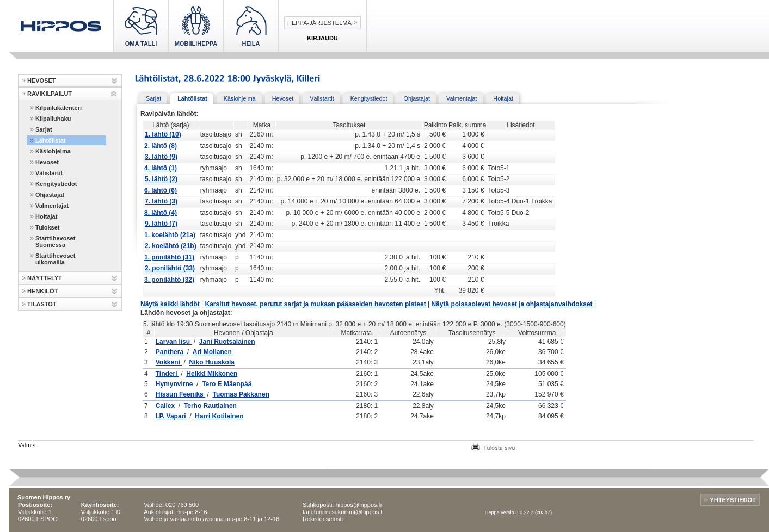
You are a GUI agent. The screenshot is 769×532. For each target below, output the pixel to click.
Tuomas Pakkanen (241, 394)
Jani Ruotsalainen (227, 342)
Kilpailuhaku (53, 119)
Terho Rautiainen (210, 406)
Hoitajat (46, 216)
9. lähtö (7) (161, 224)
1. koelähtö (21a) (170, 235)
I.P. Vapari (172, 416)
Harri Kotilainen (219, 416)
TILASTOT (42, 304)
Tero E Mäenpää (227, 384)
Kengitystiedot (56, 184)
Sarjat (44, 129)
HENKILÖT (42, 291)
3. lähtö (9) (161, 157)
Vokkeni (169, 362)
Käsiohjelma (53, 151)
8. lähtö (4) (161, 213)
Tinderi (167, 374)
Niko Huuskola (212, 362)
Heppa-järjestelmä (319, 23)
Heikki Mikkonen (212, 374)
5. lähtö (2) (161, 179)
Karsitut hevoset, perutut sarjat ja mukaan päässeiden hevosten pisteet (316, 304)
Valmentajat (52, 206)
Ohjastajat (50, 195)
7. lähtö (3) (161, 201)
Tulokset (47, 227)
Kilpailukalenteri (59, 108)
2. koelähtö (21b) (171, 246)
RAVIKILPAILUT (50, 94)
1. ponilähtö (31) (169, 257)
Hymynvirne (175, 384)
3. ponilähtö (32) (169, 280)
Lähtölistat (51, 140)
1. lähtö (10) (163, 134)
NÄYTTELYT (45, 278)
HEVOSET (42, 81)
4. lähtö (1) (161, 168)
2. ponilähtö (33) (170, 268)
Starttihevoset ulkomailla (55, 259)
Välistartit (49, 173)
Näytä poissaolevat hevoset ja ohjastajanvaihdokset (512, 304)
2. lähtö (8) (161, 146)
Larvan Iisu (174, 342)
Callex (166, 406)
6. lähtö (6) (161, 190)
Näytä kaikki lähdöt (170, 304)
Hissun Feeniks (180, 394)
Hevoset (47, 162)
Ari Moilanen (212, 352)
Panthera (171, 352)
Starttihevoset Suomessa (55, 242)
